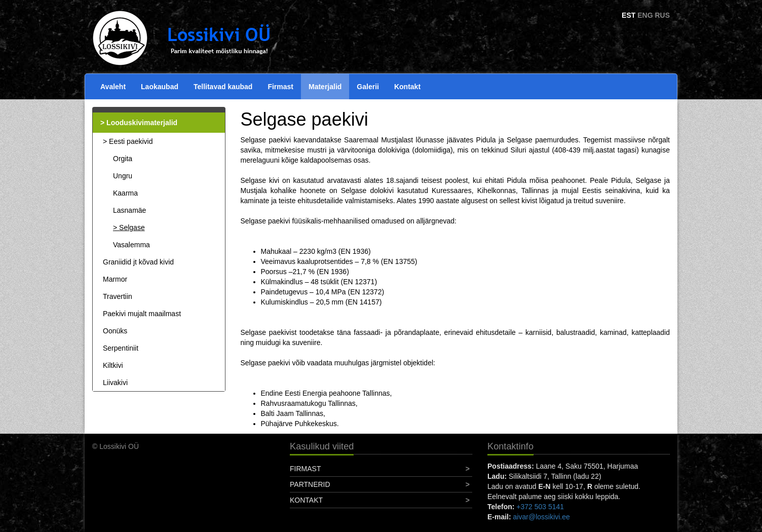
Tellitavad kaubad (223, 87)
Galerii (368, 87)
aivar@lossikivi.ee (542, 517)
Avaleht (113, 87)
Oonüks (115, 331)
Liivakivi (115, 383)
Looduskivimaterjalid (142, 123)
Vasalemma (131, 245)
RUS (662, 15)
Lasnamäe (129, 210)
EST (628, 15)
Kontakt (407, 87)
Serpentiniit (121, 348)
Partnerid (310, 484)
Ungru (123, 176)
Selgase (132, 227)
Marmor (115, 279)
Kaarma (125, 193)
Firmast (280, 87)
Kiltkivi (113, 365)
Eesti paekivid (131, 141)
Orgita (123, 159)
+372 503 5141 (540, 507)
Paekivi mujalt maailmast (142, 314)
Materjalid (325, 87)
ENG (645, 15)
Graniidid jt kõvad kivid (138, 262)
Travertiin (118, 296)
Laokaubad (160, 87)
